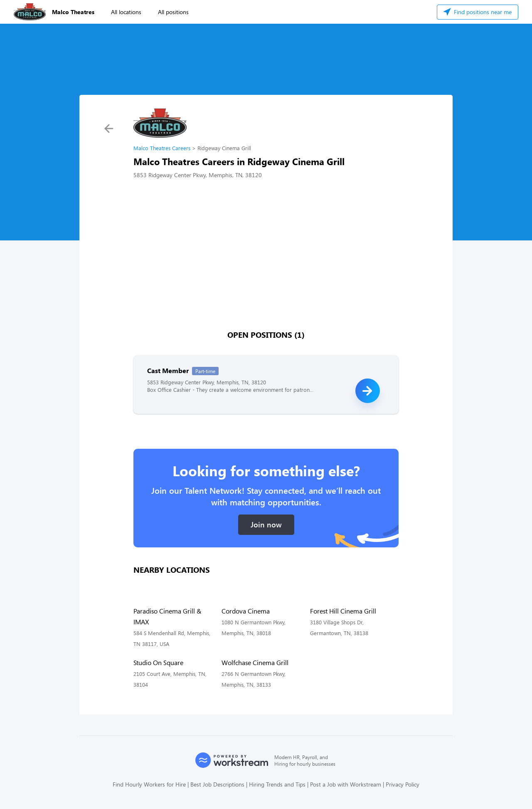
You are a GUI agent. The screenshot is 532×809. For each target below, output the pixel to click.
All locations (126, 12)
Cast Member (168, 370)
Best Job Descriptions (217, 784)
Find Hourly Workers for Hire (149, 784)
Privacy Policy (403, 784)
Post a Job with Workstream (346, 784)
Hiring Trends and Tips (277, 784)
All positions (173, 12)
